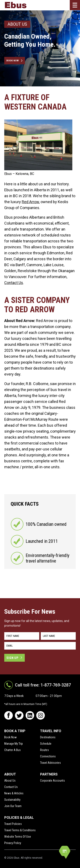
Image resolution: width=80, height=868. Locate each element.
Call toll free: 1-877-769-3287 (43, 685)
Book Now (12, 61)
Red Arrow (30, 202)
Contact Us (14, 283)
